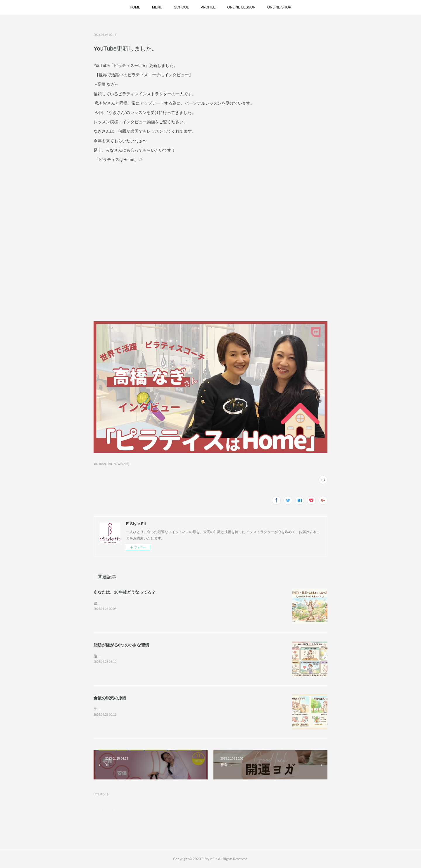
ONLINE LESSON (241, 7)
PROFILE (208, 7)
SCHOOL (181, 7)
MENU (157, 7)
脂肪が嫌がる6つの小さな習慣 (121, 645)
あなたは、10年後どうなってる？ (125, 592)
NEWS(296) (121, 464)
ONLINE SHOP (279, 7)
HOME (135, 7)
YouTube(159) (103, 464)
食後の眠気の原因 (110, 698)
